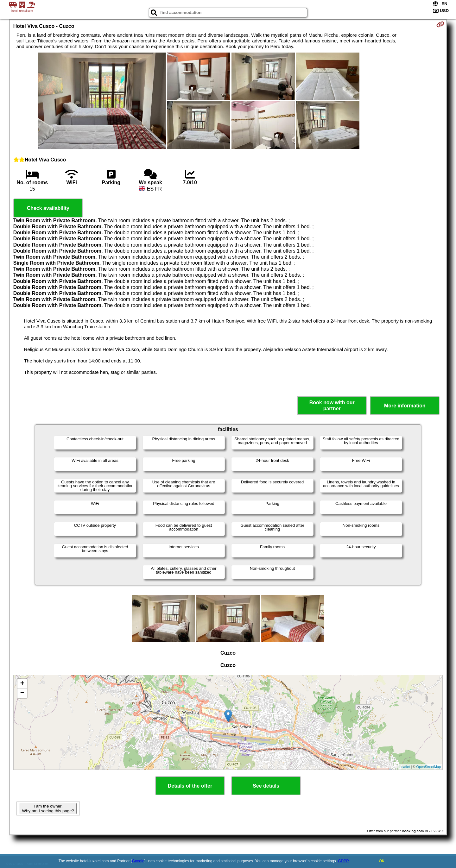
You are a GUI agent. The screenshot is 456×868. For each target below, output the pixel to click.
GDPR (343, 861)
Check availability (48, 208)
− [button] (22, 693)
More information (405, 406)
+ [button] (22, 684)
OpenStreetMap (429, 767)
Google (138, 861)
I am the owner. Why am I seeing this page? (48, 808)
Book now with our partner (332, 406)
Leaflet (405, 767)
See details (266, 786)
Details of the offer (190, 786)
